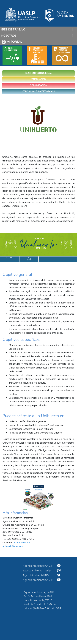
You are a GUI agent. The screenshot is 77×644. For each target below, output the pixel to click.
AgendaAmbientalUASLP (42, 575)
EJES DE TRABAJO (13, 30)
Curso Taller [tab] (10, 259)
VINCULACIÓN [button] (38, 79)
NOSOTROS (9, 36)
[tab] (48, 259)
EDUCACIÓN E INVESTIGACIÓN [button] (38, 91)
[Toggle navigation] (73, 30)
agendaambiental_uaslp (42, 570)
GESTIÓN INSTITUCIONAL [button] (38, 73)
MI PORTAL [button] (12, 42)
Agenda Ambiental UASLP (42, 566)
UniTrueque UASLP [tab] (29, 259)
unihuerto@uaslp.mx (13, 546)
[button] (6, 244)
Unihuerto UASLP (21, 542)
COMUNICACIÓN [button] (38, 85)
